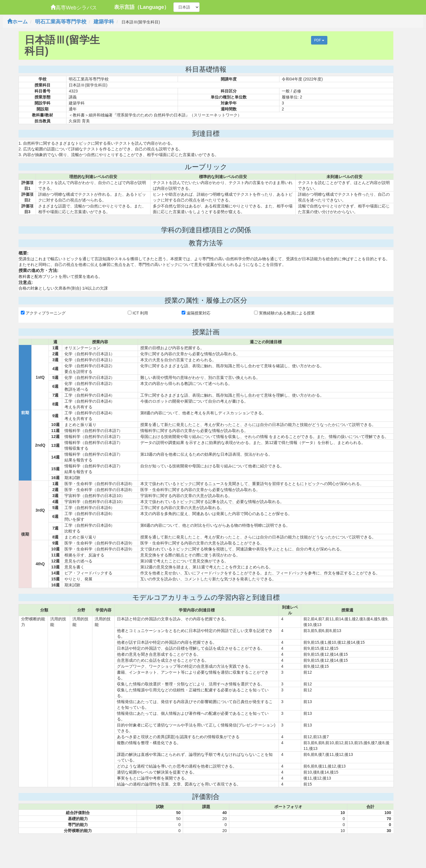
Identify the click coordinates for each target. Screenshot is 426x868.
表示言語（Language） (142, 7)
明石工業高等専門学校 (61, 22)
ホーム (17, 22)
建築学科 (104, 22)
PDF (319, 40)
